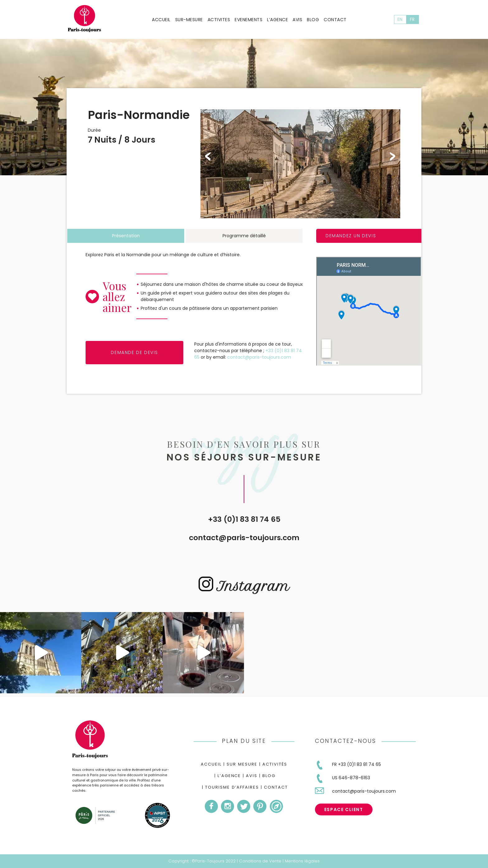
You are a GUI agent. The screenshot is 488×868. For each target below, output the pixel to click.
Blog (313, 20)
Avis (297, 20)
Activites (219, 20)
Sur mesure (242, 764)
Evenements (249, 20)
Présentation (126, 236)
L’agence (277, 20)
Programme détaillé (244, 236)
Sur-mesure (189, 20)
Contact (335, 20)
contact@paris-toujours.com (244, 538)
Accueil (161, 20)
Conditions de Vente (260, 861)
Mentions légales (302, 861)
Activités (275, 764)
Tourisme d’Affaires (232, 787)
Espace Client (344, 809)
